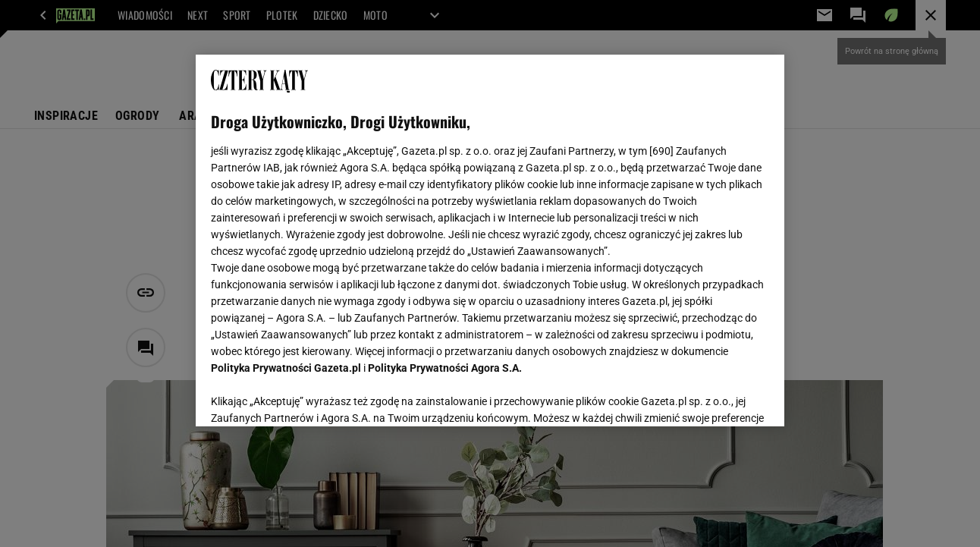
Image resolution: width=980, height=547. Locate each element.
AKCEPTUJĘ (717, 397)
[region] (490, 240)
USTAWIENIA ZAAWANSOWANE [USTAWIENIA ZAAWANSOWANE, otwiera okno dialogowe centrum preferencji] (311, 396)
